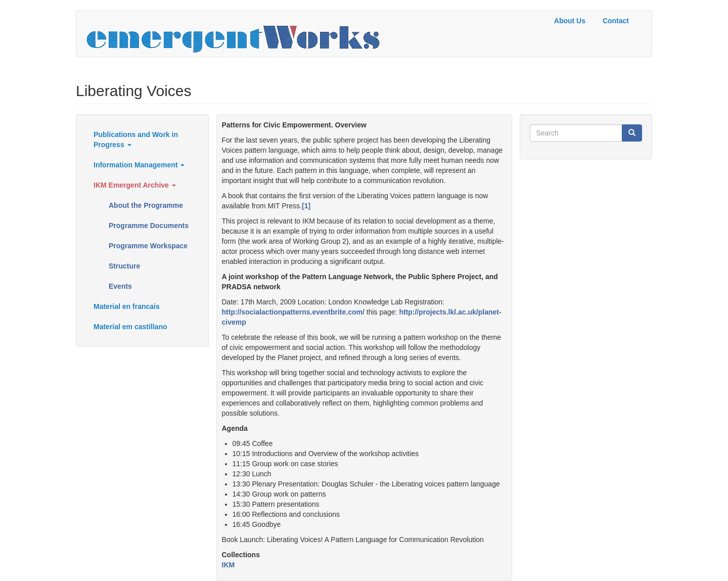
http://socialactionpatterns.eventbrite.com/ (293, 312)
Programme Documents (149, 226)
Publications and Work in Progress (136, 140)
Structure (124, 266)
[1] (306, 206)
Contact (616, 21)
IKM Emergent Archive (135, 185)
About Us (570, 21)
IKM (229, 565)
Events (120, 286)
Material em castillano (130, 327)
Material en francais (127, 306)
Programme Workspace (148, 246)
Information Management (139, 165)
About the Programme (146, 205)
